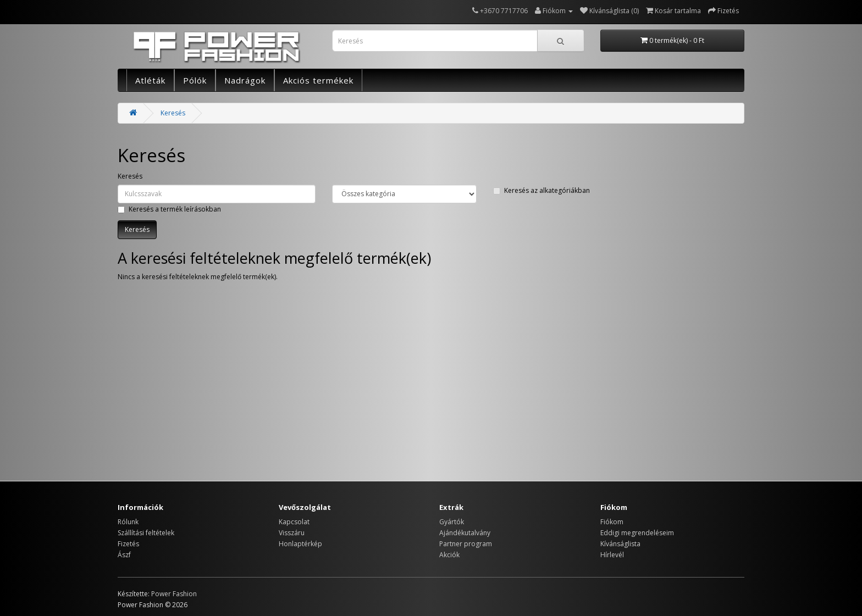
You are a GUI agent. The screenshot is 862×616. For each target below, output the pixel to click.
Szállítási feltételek (146, 533)
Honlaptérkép (300, 544)
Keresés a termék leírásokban (169, 209)
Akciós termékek (318, 80)
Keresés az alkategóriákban (541, 190)
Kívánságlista (620, 544)
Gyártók (452, 522)
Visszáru (292, 533)
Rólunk (128, 522)
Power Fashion (174, 594)
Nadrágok (245, 80)
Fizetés (128, 544)
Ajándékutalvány (465, 533)
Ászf (124, 555)
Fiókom (612, 522)
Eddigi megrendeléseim (637, 533)
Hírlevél (612, 555)
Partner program (466, 544)
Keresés (173, 113)
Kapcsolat (294, 522)
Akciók (449, 555)
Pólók (195, 80)
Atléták (150, 80)
